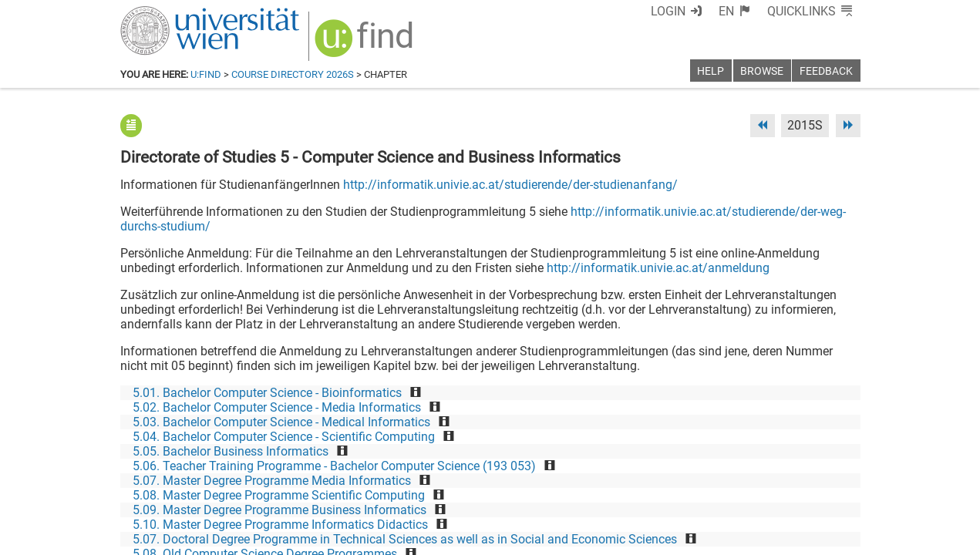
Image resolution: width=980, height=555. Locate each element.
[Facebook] (687, 491)
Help (711, 71)
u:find (206, 74)
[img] (366, 44)
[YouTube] (786, 491)
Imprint (579, 538)
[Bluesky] (737, 491)
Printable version (815, 538)
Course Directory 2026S (293, 74)
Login (668, 11)
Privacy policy (722, 538)
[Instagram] (835, 491)
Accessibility (642, 538)
